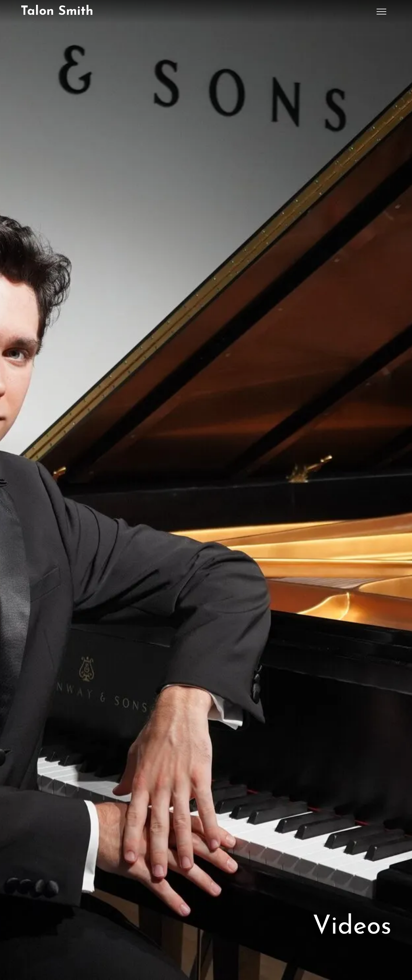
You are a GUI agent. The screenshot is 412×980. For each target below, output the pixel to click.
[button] (381, 12)
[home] (57, 12)
